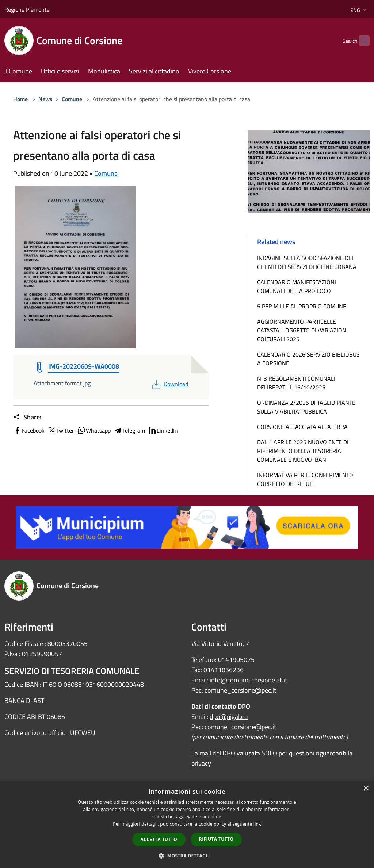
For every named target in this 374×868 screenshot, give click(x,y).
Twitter (61, 430)
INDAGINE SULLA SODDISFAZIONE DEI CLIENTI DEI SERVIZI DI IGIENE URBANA (307, 262)
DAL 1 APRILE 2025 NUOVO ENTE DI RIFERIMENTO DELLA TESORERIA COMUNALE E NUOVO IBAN (303, 451)
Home (20, 99)
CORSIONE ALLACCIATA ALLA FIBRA (302, 427)
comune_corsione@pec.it (240, 690)
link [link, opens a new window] (257, 824)
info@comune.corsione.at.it (248, 680)
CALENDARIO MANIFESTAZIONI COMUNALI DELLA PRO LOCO (297, 286)
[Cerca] (361, 41)
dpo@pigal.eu (229, 717)
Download (169, 384)
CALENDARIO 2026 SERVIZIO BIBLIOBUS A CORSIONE (308, 359)
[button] (187, 856)
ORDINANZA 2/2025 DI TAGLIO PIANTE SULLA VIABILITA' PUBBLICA (306, 407)
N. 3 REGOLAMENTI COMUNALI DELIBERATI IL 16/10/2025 (296, 383)
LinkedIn (163, 430)
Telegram (129, 430)
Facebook (29, 430)
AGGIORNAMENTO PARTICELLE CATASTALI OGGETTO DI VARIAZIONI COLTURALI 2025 (302, 330)
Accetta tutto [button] (159, 839)
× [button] (366, 789)
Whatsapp (94, 430)
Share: (27, 417)
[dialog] (187, 824)
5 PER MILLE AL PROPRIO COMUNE (302, 306)
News (45, 99)
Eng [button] (359, 10)
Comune (72, 99)
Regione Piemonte (27, 9)
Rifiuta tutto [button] (216, 839)
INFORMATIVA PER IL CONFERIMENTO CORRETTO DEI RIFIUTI (305, 479)
